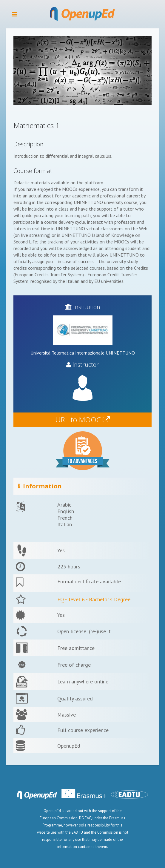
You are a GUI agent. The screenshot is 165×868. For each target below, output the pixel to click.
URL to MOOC (83, 420)
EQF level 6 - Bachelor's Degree (94, 599)
